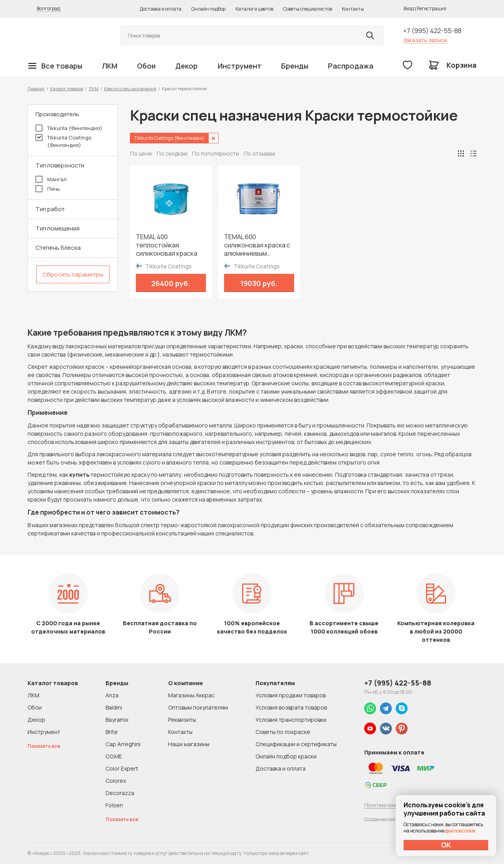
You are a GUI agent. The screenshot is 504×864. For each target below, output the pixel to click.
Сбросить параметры (73, 274)
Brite (112, 732)
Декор (186, 66)
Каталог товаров (67, 88)
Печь (48, 189)
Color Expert (122, 768)
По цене (141, 153)
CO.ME (114, 756)
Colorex (116, 781)
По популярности (216, 153)
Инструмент (240, 66)
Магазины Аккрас (191, 695)
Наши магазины (189, 744)
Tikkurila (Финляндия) (69, 128)
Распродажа (351, 66)
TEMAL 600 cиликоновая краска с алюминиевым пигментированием (257, 245)
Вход (409, 8)
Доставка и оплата (161, 9)
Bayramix (117, 720)
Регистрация (431, 8)
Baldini (114, 707)
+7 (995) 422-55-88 (432, 31)
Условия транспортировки (291, 720)
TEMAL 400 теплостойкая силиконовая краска (167, 245)
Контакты (353, 9)
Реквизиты (182, 720)
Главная (36, 88)
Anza (112, 695)
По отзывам (259, 153)
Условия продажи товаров (291, 695)
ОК (446, 845)
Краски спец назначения (130, 88)
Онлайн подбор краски (286, 756)
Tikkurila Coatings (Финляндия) (63, 141)
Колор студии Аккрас (65, 36)
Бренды (295, 66)
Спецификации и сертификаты (296, 744)
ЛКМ (110, 66)
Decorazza (120, 793)
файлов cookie (460, 831)
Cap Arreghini (123, 744)
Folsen (114, 805)
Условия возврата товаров (291, 707)
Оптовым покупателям (198, 707)
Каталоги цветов (254, 9)
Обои (146, 66)
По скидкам (172, 153)
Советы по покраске (283, 732)
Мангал (51, 179)
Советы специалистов (308, 9)
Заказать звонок (425, 40)
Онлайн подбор (208, 9)
